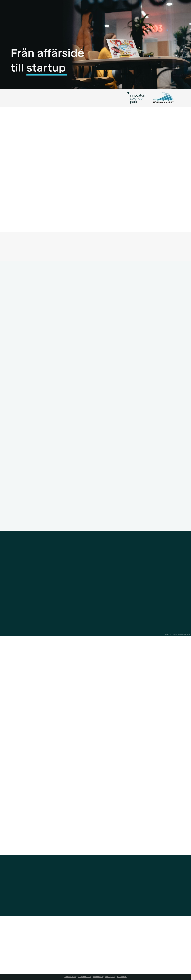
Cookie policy (110, 977)
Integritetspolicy (85, 977)
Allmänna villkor (70, 977)
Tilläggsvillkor (98, 977)
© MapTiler (168, 634)
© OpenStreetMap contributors (181, 634)
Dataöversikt (122, 977)
